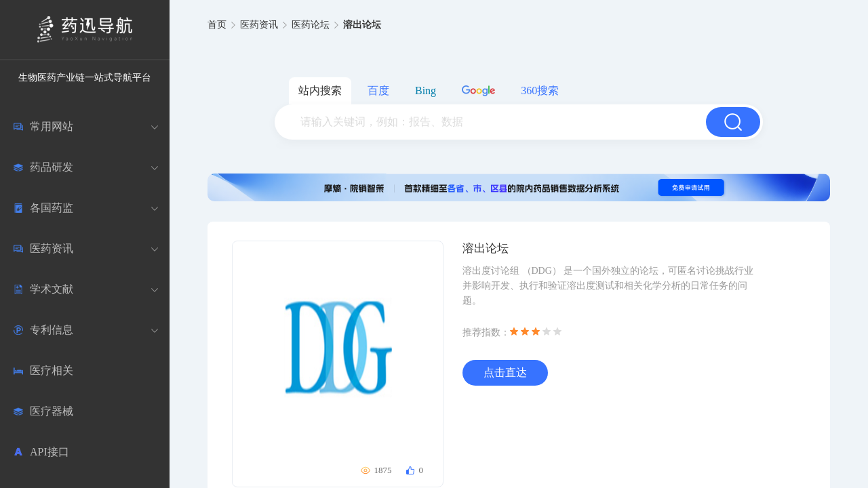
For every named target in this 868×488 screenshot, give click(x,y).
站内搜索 (320, 90)
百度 (378, 90)
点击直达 (505, 372)
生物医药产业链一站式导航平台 (85, 78)
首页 (217, 25)
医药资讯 (259, 25)
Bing (426, 90)
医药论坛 (311, 25)
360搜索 (540, 90)
